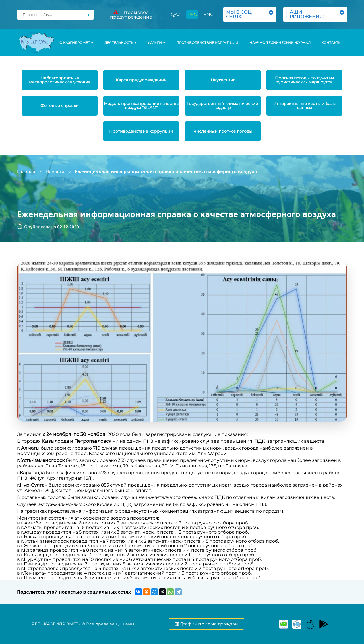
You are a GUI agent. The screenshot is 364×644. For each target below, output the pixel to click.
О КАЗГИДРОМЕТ (76, 43)
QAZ (176, 14)
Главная (26, 171)
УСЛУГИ (156, 43)
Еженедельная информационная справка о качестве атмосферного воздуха (166, 171)
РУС (192, 14)
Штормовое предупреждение (131, 15)
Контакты (331, 43)
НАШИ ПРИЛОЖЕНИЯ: (315, 14)
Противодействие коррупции (207, 43)
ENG (208, 14)
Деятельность (120, 43)
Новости (55, 171)
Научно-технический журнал (280, 43)
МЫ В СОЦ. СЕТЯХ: (250, 14)
